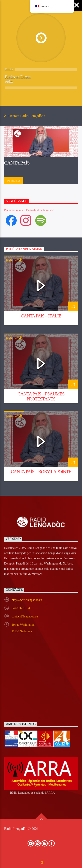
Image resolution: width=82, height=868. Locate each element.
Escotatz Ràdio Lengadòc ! (24, 116)
